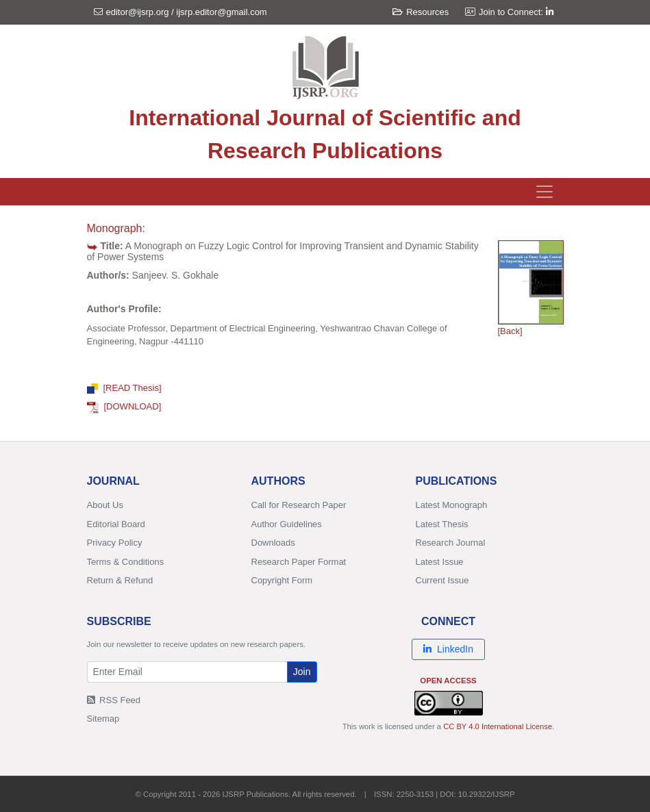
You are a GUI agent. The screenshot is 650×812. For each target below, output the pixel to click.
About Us (105, 505)
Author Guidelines (287, 524)
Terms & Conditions (126, 562)
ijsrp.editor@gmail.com (221, 12)
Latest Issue (440, 562)
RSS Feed (114, 700)
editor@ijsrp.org (138, 12)
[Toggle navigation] (545, 192)
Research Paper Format (299, 562)
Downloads (273, 543)
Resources (421, 12)
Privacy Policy (115, 543)
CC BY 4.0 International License (498, 726)
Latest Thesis (442, 524)
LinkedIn (448, 649)
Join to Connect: (516, 12)
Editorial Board (116, 524)
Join (302, 672)
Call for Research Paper (299, 505)
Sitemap (103, 719)
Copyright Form (282, 580)
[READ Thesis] (124, 388)
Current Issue (442, 580)
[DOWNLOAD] (124, 406)
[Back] (510, 331)
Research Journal (451, 543)
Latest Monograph (452, 505)
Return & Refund (120, 580)
